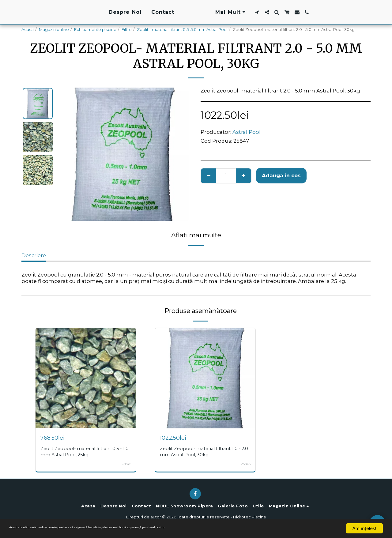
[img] (86, 378)
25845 (126, 464)
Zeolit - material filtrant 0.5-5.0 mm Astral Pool (182, 29)
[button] (295, 12)
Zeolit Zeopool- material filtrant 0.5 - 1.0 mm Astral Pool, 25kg (85, 451)
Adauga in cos (281, 175)
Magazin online (54, 29)
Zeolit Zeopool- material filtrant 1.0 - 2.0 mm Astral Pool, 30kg (204, 451)
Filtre (127, 29)
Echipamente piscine (95, 29)
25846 (245, 464)
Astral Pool (247, 132)
